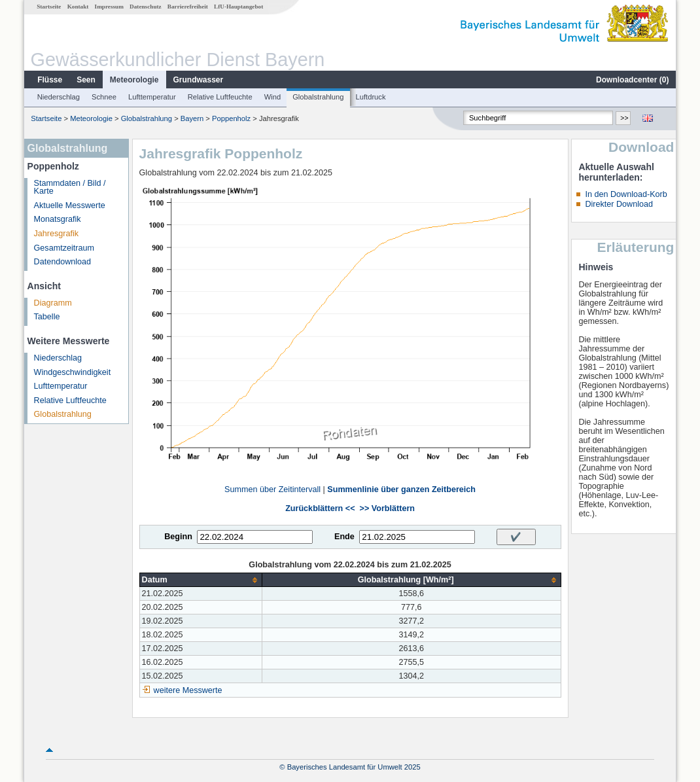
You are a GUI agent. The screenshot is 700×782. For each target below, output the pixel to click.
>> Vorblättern (387, 508)
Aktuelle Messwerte (70, 205)
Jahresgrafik (57, 234)
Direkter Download (619, 204)
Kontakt (78, 7)
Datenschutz (146, 7)
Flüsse (50, 80)
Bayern (192, 118)
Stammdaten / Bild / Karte (70, 187)
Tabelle (47, 317)
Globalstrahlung (318, 97)
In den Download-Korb (626, 194)
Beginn (178, 537)
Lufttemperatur (152, 97)
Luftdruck (371, 97)
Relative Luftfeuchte (220, 97)
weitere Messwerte (188, 690)
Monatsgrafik (58, 219)
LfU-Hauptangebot (238, 7)
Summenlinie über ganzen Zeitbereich (401, 489)
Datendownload (63, 262)
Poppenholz (231, 118)
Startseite (49, 7)
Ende (344, 537)
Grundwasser (199, 80)
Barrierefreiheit (188, 7)
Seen (86, 80)
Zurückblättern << (320, 508)
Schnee (104, 97)
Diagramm (53, 303)
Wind (273, 97)
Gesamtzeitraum (64, 248)
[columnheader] (201, 580)
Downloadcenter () (632, 80)
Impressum (109, 7)
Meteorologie (134, 80)
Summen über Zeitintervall (272, 489)
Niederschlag (59, 97)
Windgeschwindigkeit (73, 372)
